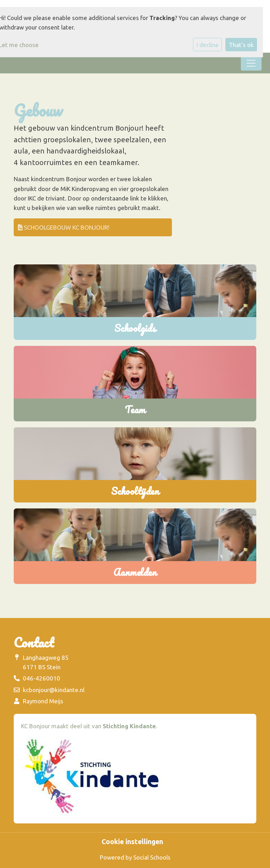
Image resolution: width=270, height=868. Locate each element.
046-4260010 (41, 678)
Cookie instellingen (132, 842)
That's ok (241, 45)
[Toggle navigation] (251, 63)
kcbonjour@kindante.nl (54, 690)
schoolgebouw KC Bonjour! (64, 227)
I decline (208, 45)
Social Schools (152, 857)
